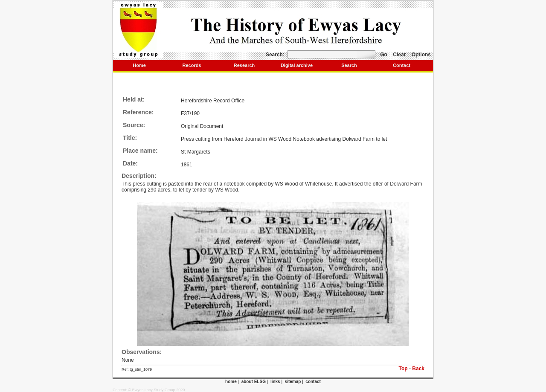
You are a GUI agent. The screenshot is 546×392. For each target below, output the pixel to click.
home (231, 382)
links (275, 382)
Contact (402, 65)
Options (421, 55)
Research (244, 65)
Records (192, 65)
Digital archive (297, 65)
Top (403, 369)
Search (349, 65)
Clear (399, 55)
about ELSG (254, 382)
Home (139, 65)
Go (384, 55)
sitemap (293, 382)
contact (313, 382)
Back (418, 369)
